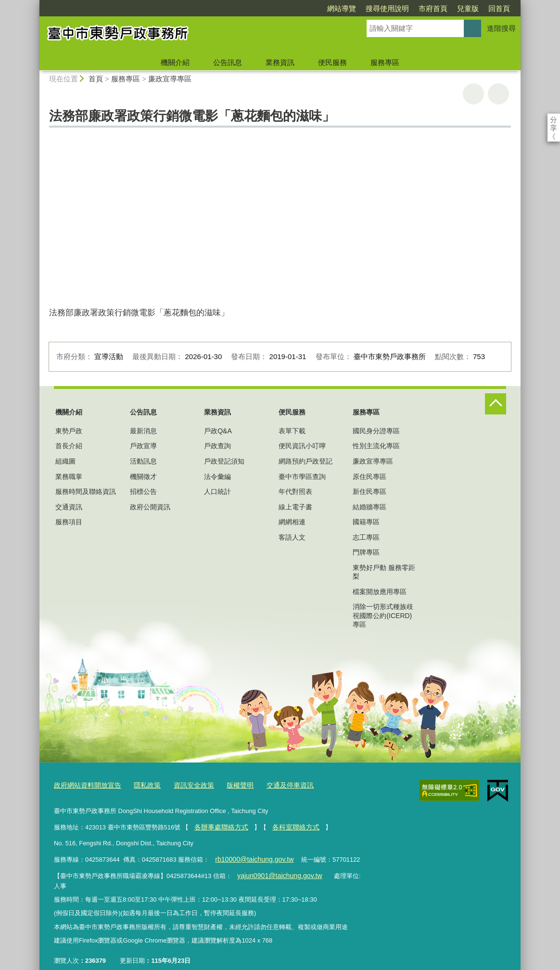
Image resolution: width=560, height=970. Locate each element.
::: (35, 4)
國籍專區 (366, 522)
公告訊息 (228, 62)
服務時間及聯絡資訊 (86, 491)
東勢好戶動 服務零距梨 (384, 572)
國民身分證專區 (376, 431)
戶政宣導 (143, 446)
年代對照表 (295, 491)
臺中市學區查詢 (302, 477)
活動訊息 (143, 461)
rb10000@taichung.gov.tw (251, 856)
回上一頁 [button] (498, 94)
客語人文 (292, 537)
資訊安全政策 (186, 784)
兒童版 (468, 8)
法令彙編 (217, 477)
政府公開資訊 (150, 507)
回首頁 (499, 8)
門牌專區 (366, 552)
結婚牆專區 (369, 507)
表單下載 (292, 431)
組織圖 (65, 461)
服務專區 (385, 62)
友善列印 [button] (473, 94)
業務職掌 (69, 477)
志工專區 (366, 537)
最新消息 (143, 431)
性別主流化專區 (376, 446)
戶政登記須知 (224, 461)
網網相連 (292, 522)
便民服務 (332, 62)
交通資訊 (69, 507)
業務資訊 (280, 62)
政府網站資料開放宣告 (85, 784)
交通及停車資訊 (277, 784)
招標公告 (143, 491)
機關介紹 (175, 62)
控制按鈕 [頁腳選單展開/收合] (496, 404)
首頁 (96, 79)
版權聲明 (229, 784)
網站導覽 (342, 8)
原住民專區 (369, 477)
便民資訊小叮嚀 (302, 446)
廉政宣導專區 (170, 79)
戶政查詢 (217, 446)
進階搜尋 (501, 28)
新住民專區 (369, 491)
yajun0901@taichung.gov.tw (275, 872)
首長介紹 (69, 446)
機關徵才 (143, 477)
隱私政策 (141, 784)
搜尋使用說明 (387, 8)
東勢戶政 (69, 431)
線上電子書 (295, 507)
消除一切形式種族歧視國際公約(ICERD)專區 (383, 615)
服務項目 (69, 522)
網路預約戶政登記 (305, 461)
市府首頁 (433, 8)
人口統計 (217, 491)
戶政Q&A (218, 431)
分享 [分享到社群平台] (554, 120)
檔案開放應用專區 (380, 592)
